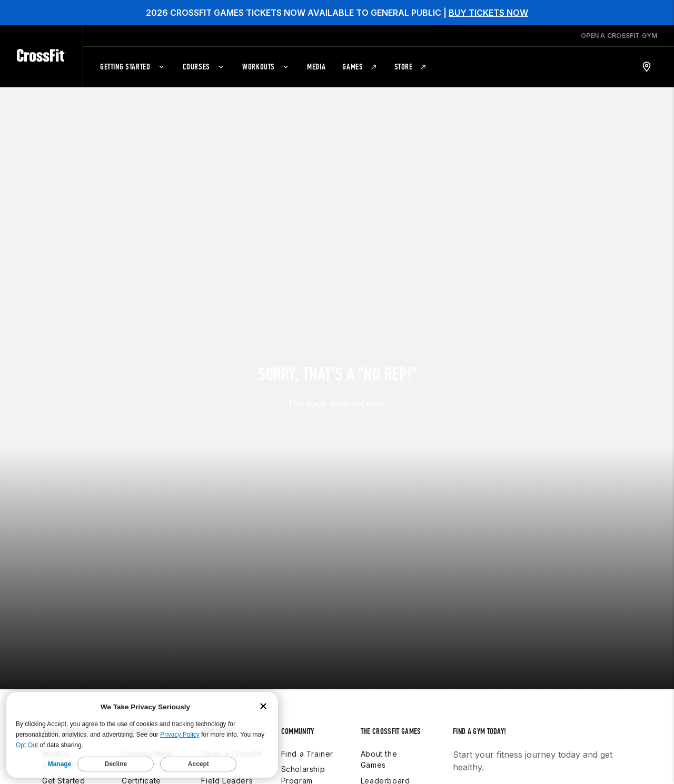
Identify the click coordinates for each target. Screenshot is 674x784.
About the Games (379, 719)
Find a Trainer (307, 713)
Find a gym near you (495, 753)
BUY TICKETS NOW (488, 13)
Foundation (302, 756)
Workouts (379, 772)
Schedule (379, 756)
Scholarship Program (303, 735)
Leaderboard (385, 740)
